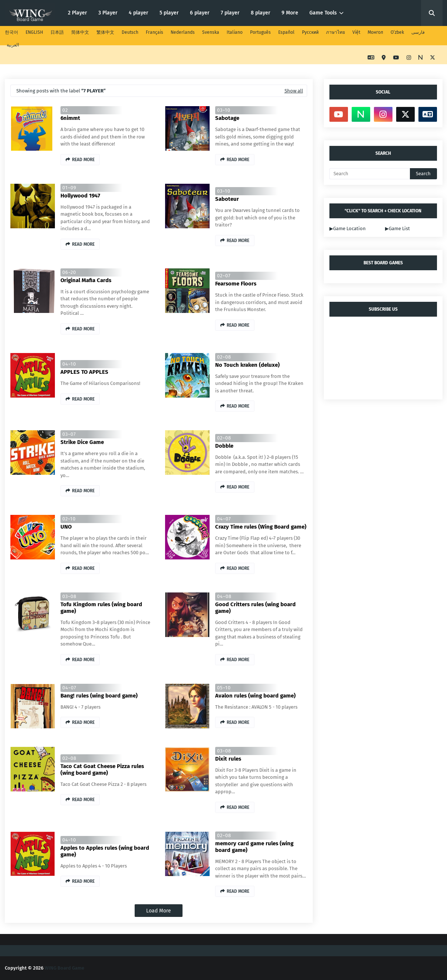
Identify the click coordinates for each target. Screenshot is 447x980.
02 (65, 110)
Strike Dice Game (82, 442)
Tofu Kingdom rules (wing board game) (101, 608)
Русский (310, 32)
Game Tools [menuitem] (323, 13)
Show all (294, 91)
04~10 (69, 364)
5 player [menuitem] (169, 13)
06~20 (69, 272)
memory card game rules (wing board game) (254, 847)
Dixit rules (228, 759)
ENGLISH (34, 32)
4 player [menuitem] (139, 13)
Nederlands (183, 32)
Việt (356, 32)
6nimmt (70, 118)
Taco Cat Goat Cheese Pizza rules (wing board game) (102, 770)
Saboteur (227, 199)
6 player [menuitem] (200, 13)
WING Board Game (64, 968)
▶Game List (397, 228)
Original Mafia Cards (86, 280)
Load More (159, 911)
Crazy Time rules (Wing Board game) (261, 527)
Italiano (235, 32)
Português (260, 32)
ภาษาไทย (336, 32)
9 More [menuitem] (290, 13)
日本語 (57, 32)
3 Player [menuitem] (108, 13)
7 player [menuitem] (230, 13)
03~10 (224, 110)
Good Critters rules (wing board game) (255, 608)
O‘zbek (397, 32)
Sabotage (227, 118)
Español (286, 32)
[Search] (370, 174)
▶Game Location (348, 228)
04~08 (224, 596)
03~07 (69, 434)
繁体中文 (105, 32)
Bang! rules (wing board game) (99, 696)
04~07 (224, 519)
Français (155, 32)
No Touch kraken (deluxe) (247, 365)
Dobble (224, 446)
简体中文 (80, 32)
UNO (66, 527)
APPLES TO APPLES (84, 372)
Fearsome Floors (236, 284)
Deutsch (130, 32)
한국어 (11, 32)
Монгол (375, 32)
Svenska (211, 32)
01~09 (69, 188)
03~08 (69, 596)
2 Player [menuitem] (78, 13)
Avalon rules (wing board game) (255, 696)
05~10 (224, 688)
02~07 (224, 276)
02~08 (224, 357)
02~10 (69, 519)
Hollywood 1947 (80, 196)
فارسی (418, 32)
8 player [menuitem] (261, 13)
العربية (13, 45)
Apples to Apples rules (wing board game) (105, 851)
